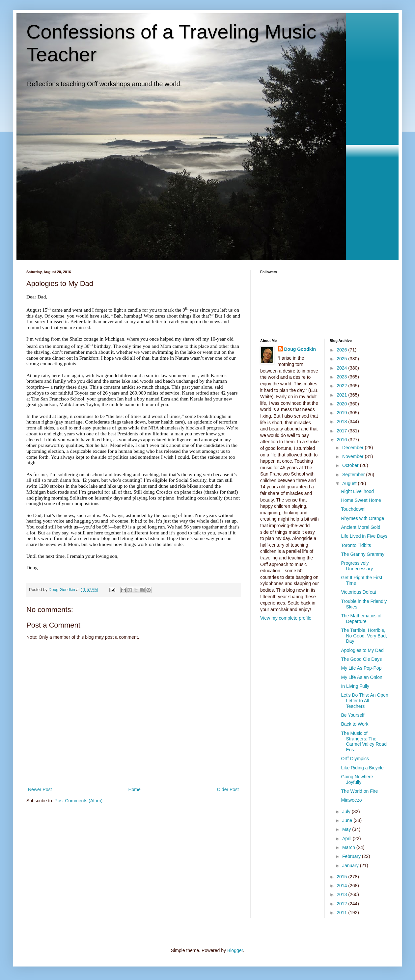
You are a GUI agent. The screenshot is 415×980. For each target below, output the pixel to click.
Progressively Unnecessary (357, 566)
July (347, 812)
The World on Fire (359, 791)
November (353, 456)
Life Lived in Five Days (364, 536)
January (351, 865)
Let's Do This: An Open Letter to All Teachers (364, 701)
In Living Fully (355, 686)
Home (134, 789)
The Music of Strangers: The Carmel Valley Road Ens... (364, 741)
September (354, 475)
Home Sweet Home (361, 500)
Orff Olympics (355, 759)
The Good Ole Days (361, 659)
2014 (342, 886)
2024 (342, 368)
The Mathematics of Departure (361, 619)
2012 (342, 904)
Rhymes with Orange (362, 518)
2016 (342, 440)
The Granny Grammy (362, 554)
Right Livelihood (357, 491)
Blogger (235, 950)
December (353, 448)
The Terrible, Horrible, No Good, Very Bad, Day (364, 636)
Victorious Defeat (358, 592)
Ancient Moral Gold (360, 527)
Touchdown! (353, 509)
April (347, 838)
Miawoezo (351, 800)
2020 (342, 404)
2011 (342, 913)
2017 (342, 431)
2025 (342, 359)
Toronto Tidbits (356, 545)
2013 (342, 894)
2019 (342, 413)
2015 (342, 877)
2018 (342, 422)
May (347, 829)
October (351, 465)
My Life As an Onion (361, 677)
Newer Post (40, 789)
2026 (342, 350)
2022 (342, 386)
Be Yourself (353, 715)
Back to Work (355, 724)
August (350, 483)
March (349, 847)
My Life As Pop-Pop (361, 668)
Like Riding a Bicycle (362, 768)
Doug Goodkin (300, 349)
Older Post (228, 789)
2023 (342, 377)
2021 (342, 395)
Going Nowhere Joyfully (357, 779)
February (352, 856)
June (348, 820)
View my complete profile (286, 618)
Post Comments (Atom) (79, 801)
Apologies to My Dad (362, 650)
